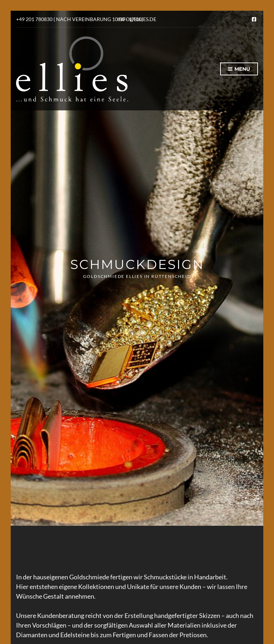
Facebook (254, 19)
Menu (239, 69)
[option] (137, 268)
